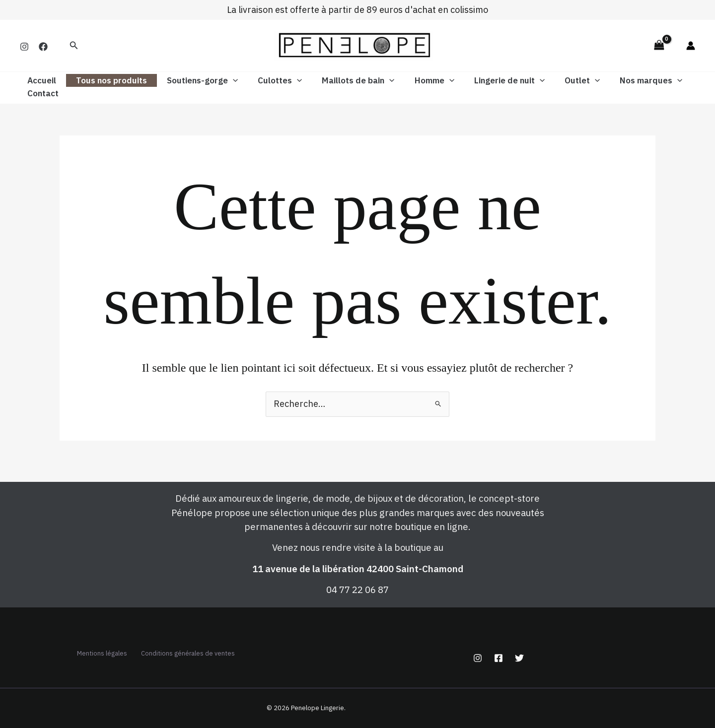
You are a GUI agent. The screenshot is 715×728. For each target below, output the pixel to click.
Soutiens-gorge (195, 80)
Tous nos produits (107, 80)
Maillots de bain (345, 80)
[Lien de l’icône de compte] (691, 46)
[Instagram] (24, 47)
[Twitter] (519, 650)
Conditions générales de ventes (183, 657)
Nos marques (626, 80)
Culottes (269, 80)
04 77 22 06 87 (357, 581)
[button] (74, 46)
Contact (41, 93)
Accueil (40, 80)
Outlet (560, 80)
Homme (418, 80)
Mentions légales (205, 644)
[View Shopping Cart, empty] (659, 45)
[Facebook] (43, 47)
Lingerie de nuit (490, 80)
